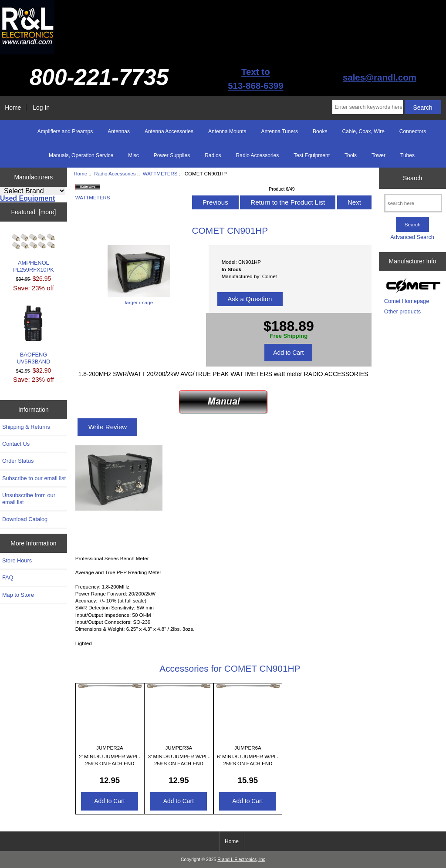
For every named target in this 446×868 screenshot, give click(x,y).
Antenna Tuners (279, 131)
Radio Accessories (115, 173)
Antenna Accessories (169, 131)
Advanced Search (412, 237)
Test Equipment (312, 155)
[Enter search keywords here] (367, 107)
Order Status (18, 461)
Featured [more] (33, 212)
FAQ (8, 577)
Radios (213, 155)
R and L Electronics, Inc (241, 860)
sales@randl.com (380, 77)
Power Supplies (172, 155)
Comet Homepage (407, 301)
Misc (133, 155)
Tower (378, 155)
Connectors (413, 131)
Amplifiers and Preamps (65, 131)
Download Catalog (25, 519)
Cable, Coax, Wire (363, 131)
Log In (41, 108)
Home (13, 108)
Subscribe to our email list (34, 478)
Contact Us (16, 444)
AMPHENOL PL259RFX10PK (34, 253)
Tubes (407, 155)
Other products (402, 311)
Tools (351, 155)
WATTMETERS (160, 173)
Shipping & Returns (26, 427)
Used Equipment (27, 198)
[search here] (413, 203)
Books (320, 131)
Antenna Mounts (227, 131)
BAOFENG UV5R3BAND (34, 335)
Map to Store (18, 595)
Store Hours (17, 560)
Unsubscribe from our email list (29, 499)
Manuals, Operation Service (81, 155)
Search (412, 178)
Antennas (119, 131)
